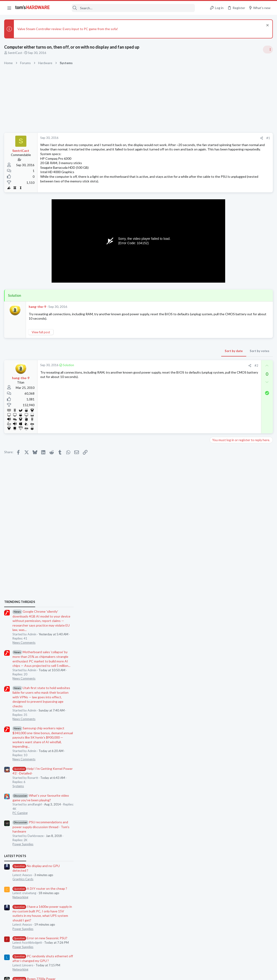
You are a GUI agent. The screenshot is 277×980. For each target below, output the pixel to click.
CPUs (215, 669)
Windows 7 (219, 691)
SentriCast (15, 53)
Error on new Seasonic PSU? (239, 610)
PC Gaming (219, 485)
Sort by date (159, 352)
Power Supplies (222, 516)
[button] (9, 8)
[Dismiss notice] (266, 26)
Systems (217, 458)
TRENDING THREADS (218, 274)
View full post (41, 333)
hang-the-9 (38, 308)
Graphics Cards (222, 551)
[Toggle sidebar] (268, 50)
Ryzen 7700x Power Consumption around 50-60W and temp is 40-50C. (241, 656)
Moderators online (220, 703)
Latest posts (214, 528)
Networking (219, 569)
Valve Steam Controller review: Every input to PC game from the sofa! (68, 29)
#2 (182, 367)
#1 (194, 138)
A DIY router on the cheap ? (239, 560)
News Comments (223, 315)
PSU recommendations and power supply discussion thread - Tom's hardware (240, 499)
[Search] (125, 8)
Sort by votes (185, 352)
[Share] (187, 138)
